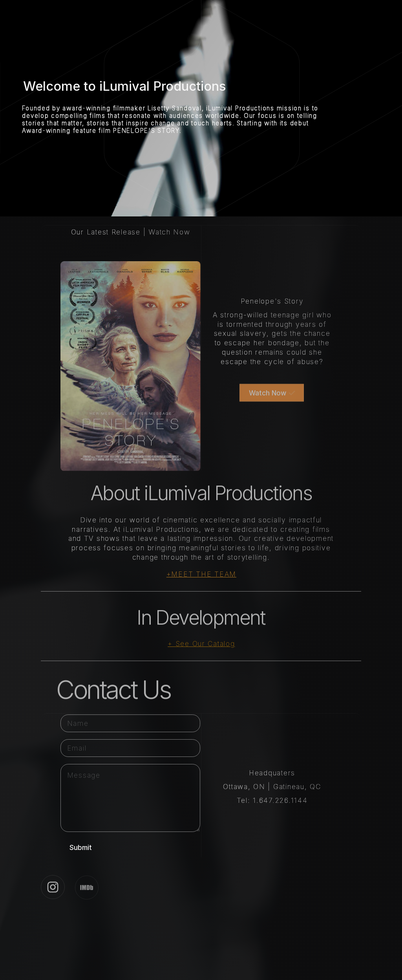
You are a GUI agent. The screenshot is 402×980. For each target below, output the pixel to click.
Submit (81, 847)
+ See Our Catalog (201, 644)
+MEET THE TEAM (201, 574)
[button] (272, 396)
